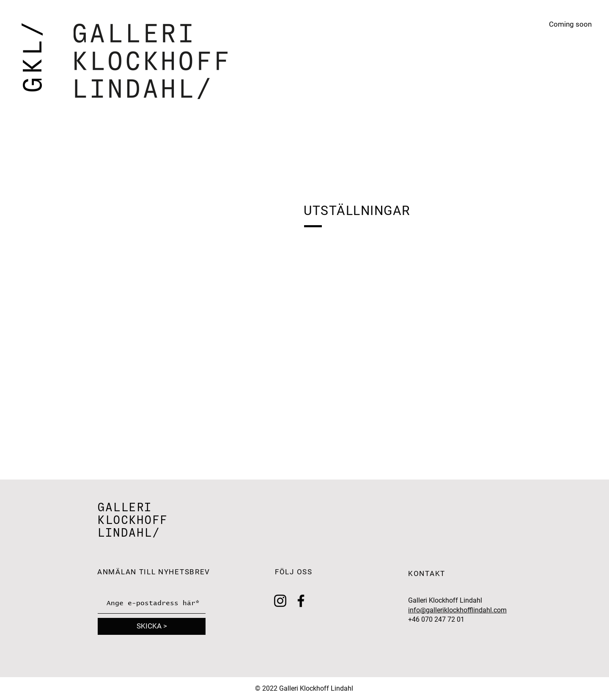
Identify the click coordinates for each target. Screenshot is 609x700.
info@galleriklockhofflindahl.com (457, 610)
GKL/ (32, 55)
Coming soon (570, 24)
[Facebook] (301, 601)
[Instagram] (280, 601)
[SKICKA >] (152, 626)
